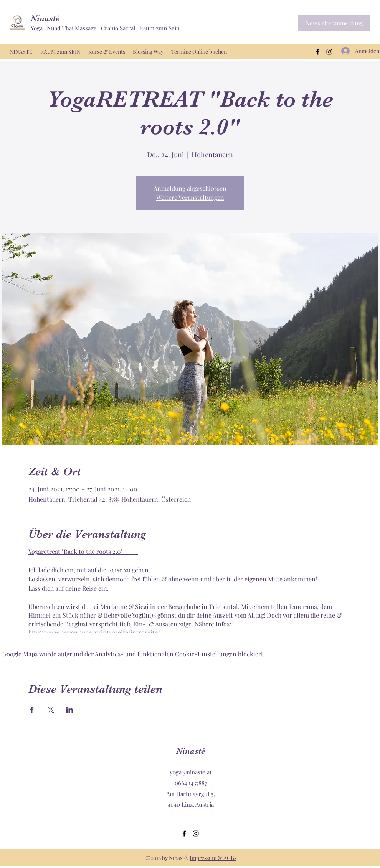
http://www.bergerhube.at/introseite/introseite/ (94, 632)
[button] (334, 23)
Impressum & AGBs (213, 858)
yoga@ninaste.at (191, 772)
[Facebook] (318, 52)
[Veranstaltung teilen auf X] (51, 710)
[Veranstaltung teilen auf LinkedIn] (70, 710)
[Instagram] (329, 52)
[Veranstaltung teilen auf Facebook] (32, 710)
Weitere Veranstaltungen (190, 197)
